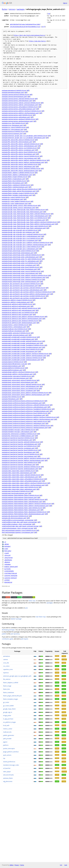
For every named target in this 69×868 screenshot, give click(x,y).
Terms (22, 865)
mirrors (12, 9)
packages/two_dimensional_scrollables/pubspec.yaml (18, 436)
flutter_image (7, 686)
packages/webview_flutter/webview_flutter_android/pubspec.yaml (22, 502)
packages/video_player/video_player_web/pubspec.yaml (19, 489)
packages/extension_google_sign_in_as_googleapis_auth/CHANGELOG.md (25, 136)
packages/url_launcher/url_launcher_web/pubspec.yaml (19, 465)
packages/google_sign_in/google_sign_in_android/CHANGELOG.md (22, 234)
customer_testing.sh (10, 578)
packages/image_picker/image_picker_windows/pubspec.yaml (21, 282)
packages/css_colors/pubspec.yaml (13, 129)
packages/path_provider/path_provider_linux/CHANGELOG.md (21, 349)
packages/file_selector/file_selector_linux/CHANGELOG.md (20, 152)
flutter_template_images (11, 699)
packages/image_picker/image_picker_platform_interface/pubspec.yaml (24, 277)
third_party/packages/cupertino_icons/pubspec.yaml (18, 532)
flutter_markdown (9, 692)
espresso (6, 673)
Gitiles (11, 865)
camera (5, 659)
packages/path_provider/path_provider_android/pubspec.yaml (21, 343)
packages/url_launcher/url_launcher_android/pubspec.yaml (20, 444)
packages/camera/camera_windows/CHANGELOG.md (18, 119)
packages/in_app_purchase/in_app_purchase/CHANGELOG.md (21, 284)
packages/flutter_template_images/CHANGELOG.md (18, 193)
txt (61, 865)
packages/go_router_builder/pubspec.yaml (15, 203)
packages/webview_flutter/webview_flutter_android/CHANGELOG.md (23, 499)
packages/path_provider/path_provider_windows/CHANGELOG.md (22, 358)
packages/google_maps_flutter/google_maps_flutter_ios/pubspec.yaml (23, 220)
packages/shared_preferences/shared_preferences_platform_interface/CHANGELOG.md (29, 417)
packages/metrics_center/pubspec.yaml (14, 327)
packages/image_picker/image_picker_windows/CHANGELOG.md (22, 280)
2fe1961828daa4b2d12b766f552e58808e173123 (25, 27)
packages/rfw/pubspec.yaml (10, 399)
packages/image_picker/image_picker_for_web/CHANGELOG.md (22, 259)
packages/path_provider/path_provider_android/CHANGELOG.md (22, 341)
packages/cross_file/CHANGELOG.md (13, 123)
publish (4, 634)
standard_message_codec (11, 765)
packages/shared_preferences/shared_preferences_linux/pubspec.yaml (23, 415)
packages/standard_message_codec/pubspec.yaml (17, 432)
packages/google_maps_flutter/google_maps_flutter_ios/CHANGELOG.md (25, 218)
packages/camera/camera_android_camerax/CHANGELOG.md (21, 103)
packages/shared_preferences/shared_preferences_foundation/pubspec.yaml (25, 411)
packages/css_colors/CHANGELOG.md (14, 127)
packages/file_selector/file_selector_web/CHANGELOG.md (20, 164)
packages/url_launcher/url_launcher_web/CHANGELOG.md (20, 462)
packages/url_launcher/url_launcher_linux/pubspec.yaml (19, 452)
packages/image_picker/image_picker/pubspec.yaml (18, 253)
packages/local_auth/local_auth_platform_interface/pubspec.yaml (22, 319)
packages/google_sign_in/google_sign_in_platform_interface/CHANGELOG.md (26, 242)
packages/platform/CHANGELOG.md (13, 368)
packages (21, 9)
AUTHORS (7, 569)
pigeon (5, 742)
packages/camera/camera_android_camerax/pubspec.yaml (20, 105)
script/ (6, 549)
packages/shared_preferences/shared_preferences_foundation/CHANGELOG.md (27, 409)
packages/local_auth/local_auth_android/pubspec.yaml (19, 310)
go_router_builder (8, 706)
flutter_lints (7, 689)
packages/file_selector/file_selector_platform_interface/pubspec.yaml (23, 162)
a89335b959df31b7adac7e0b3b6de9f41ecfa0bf (25, 24)
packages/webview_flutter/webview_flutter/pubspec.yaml (19, 497)
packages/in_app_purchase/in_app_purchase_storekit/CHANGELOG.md (23, 296)
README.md (8, 582)
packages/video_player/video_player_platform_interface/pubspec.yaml (23, 485)
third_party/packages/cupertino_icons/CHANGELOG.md (19, 530)
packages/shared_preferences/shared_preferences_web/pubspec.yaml (23, 423)
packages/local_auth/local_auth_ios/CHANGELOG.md (18, 312)
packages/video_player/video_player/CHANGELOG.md (18, 471)
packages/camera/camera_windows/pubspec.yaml (17, 121)
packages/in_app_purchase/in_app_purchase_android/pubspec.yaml (22, 290)
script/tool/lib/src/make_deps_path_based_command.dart (19, 522)
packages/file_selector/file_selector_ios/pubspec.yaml (18, 150)
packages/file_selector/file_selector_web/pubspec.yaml (19, 166)
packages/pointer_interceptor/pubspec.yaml (15, 378)
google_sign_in (8, 712)
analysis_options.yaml (11, 567)
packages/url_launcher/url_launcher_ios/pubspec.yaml (18, 448)
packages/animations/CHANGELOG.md (14, 90)
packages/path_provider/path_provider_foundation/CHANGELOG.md (23, 345)
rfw (4, 758)
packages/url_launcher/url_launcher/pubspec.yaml (17, 440)
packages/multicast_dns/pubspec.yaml (14, 331)
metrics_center (8, 729)
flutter (5, 9)
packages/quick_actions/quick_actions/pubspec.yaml (18, 382)
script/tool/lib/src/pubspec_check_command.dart (17, 524)
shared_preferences (9, 762)
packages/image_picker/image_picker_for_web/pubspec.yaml (20, 261)
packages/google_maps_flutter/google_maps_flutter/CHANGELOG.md (23, 210)
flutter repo (32, 601)
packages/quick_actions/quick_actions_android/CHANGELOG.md (22, 384)
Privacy (17, 865)
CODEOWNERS (9, 571)
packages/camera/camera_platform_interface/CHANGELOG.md (21, 111)
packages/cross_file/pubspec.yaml (12, 125)
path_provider (7, 739)
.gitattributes (8, 560)
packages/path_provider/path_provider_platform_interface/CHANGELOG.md (25, 354)
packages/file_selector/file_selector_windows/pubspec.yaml (20, 171)
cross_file (6, 663)
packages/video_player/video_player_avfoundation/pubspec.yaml (22, 481)
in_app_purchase (8, 719)
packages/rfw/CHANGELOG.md (12, 397)
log (49, 14)
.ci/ (5, 542)
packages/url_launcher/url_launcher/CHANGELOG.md (18, 438)
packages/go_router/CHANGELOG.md (14, 197)
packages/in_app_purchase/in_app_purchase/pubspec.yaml (20, 286)
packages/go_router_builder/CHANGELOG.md (16, 201)
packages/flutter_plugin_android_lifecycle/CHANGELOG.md (20, 189)
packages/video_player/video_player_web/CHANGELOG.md (20, 487)
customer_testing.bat (11, 576)
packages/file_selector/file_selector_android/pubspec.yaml (20, 146)
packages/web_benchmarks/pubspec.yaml (15, 493)
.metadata (7, 564)
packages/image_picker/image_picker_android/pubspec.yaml (20, 257)
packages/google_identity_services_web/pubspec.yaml (18, 208)
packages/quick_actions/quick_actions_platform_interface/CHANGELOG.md (25, 393)
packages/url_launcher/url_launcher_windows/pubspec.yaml (20, 469)
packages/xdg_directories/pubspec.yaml (14, 518)
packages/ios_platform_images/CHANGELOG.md (17, 300)
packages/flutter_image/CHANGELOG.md (15, 177)
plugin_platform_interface (11, 752)
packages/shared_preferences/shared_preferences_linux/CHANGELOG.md (25, 413)
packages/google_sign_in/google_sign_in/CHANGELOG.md (20, 230)
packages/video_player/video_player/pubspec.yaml (17, 473)
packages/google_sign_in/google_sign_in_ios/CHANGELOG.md (21, 238)
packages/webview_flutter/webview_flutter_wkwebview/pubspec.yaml (23, 514)
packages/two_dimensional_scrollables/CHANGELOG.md (19, 434)
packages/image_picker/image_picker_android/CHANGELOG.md (21, 255)
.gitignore (7, 562)
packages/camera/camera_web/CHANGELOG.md (17, 115)
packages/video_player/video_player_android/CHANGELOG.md (21, 475)
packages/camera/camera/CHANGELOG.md (15, 95)
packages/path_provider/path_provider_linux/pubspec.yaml (20, 351)
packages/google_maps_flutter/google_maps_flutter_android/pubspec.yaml (25, 216)
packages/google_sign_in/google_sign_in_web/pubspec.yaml (20, 249)
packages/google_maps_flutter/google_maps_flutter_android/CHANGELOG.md (26, 214)
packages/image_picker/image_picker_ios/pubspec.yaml (19, 265)
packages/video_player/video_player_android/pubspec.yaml (20, 477)
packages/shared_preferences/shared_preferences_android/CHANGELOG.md (25, 405)
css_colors (6, 666)
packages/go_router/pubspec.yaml (12, 199)
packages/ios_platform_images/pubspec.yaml (16, 302)
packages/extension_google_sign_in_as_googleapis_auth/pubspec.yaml (24, 138)
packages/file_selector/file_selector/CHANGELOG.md (18, 140)
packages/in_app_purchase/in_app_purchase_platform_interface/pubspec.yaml (26, 294)
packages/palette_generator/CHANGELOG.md (16, 333)
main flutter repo (41, 617)
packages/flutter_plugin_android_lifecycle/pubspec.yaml (19, 191)
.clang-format (8, 558)
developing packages (8, 630)
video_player (7, 772)
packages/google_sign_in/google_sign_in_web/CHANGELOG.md (21, 247)
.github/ (7, 544)
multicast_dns (7, 732)
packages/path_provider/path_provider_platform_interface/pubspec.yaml (24, 356)
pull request (25, 639)
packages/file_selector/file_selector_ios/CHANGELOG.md (19, 148)
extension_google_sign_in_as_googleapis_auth (17, 676)
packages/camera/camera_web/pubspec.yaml (16, 117)
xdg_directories (8, 781)
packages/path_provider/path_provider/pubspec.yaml (18, 339)
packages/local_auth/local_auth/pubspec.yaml (16, 306)
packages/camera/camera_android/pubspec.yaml (17, 101)
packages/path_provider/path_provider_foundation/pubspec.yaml (22, 347)
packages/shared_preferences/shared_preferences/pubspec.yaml (22, 403)
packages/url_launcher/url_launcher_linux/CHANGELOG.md (20, 450)
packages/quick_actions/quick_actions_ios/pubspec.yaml (19, 390)
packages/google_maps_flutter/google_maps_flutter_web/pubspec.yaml (24, 228)
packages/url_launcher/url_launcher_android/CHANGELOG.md (21, 442)
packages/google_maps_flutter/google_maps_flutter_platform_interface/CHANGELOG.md (29, 222)
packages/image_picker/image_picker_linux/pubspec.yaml (19, 269)
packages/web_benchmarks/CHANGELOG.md (16, 491)
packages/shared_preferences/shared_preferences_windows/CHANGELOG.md (26, 426)
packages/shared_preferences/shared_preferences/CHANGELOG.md (23, 401)
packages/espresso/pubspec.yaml (12, 134)
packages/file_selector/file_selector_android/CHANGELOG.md (21, 144)
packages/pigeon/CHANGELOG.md (13, 362)
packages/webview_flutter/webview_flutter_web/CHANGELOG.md (22, 508)
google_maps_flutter (9, 709)
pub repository (15, 634)
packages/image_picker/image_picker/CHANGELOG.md (19, 251)
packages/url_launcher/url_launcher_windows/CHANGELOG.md (21, 467)
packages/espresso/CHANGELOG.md (13, 131)
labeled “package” (16, 619)
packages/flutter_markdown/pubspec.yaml (15, 187)
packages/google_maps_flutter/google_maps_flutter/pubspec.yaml (22, 212)
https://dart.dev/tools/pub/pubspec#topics (29, 35)
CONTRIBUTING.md (11, 573)
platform (6, 745)
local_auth (6, 725)
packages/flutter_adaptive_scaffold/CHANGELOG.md (18, 173)
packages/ (7, 546)
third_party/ (8, 551)
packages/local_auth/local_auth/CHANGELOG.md (17, 304)
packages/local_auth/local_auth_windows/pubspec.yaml (19, 323)
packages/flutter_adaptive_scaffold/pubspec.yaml (17, 175)
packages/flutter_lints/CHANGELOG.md (14, 181)
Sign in (65, 3)
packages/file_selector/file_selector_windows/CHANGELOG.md (21, 168)
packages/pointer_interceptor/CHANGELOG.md (16, 376)
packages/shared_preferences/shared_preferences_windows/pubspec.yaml (25, 428)
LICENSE (7, 580)
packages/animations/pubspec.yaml (13, 92)
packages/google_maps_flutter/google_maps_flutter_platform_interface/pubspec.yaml (28, 224)
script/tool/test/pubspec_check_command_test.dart (18, 528)
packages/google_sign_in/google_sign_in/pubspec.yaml (19, 232)
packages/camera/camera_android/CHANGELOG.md (18, 99)
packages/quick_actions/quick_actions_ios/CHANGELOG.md (20, 388)
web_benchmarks (8, 775)
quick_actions (7, 755)
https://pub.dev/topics (37, 41)
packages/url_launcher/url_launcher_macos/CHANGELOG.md (20, 454)
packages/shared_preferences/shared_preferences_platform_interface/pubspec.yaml (28, 419)
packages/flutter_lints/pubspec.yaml (13, 183)
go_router (6, 702)
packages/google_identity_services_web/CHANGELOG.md (20, 205)
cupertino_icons (8, 669)
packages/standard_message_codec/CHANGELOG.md (18, 430)
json (66, 865)
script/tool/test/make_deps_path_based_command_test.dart (20, 526)
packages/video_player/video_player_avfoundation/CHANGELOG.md (23, 479)
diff (43, 27)
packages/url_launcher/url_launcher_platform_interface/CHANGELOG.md (24, 458)
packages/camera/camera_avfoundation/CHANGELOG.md (20, 107)
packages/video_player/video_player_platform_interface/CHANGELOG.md (24, 483)
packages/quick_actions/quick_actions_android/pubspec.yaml (21, 386)
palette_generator (9, 735)
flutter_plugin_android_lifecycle (12, 696)
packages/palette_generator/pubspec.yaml (15, 335)
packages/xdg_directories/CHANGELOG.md (15, 516)
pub (26, 608)
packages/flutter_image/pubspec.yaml (14, 179)
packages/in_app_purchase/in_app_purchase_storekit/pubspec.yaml (22, 298)
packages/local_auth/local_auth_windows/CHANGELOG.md (20, 321)
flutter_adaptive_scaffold (11, 683)
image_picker (7, 715)
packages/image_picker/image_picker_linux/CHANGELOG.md (20, 267)
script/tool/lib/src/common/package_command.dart (18, 520)
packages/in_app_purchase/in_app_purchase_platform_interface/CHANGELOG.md (27, 292)
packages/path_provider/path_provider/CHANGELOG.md (19, 337)
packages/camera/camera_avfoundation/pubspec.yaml (19, 109)
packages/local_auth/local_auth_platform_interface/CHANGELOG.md (23, 317)
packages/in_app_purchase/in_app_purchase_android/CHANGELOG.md (23, 288)
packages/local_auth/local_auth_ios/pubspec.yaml (17, 314)
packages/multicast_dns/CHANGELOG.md (15, 329)
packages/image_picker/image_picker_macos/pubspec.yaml (20, 273)
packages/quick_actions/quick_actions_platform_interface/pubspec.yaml (24, 395)
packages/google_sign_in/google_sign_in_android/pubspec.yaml (21, 236)
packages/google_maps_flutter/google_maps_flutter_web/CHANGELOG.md (25, 226)
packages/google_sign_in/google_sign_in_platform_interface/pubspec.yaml (25, 245)
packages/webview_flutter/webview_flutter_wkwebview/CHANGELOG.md (24, 512)
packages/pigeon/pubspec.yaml (12, 366)
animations (7, 656)
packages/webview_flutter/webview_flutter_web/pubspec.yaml (21, 510)
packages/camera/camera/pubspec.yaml (14, 97)
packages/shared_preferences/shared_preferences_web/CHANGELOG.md (24, 421)
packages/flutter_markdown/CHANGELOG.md (16, 185)
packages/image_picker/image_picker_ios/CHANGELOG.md (20, 263)
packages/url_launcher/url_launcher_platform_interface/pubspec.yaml (23, 460)
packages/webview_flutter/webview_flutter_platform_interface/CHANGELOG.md (26, 504)
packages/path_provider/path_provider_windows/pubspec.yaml (21, 360)
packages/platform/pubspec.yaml (12, 370)
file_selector (7, 679)
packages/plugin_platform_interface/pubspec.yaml (17, 374)
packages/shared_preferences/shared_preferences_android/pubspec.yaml (24, 407)
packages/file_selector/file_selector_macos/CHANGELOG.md (20, 156)
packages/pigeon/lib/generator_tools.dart (15, 364)
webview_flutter (8, 778)
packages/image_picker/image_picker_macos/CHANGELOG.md (21, 271)
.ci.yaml (7, 553)
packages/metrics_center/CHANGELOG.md (15, 325)
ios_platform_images (10, 722)
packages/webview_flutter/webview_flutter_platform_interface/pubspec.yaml (25, 506)
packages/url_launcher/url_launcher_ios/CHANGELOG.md (19, 446)
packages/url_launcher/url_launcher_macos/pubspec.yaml (19, 456)
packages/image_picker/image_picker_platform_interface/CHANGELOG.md (25, 275)
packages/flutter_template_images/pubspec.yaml (17, 195)
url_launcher (7, 768)
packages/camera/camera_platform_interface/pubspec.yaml (20, 113)
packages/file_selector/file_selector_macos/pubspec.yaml (19, 158)
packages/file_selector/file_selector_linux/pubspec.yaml (19, 154)
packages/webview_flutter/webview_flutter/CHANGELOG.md (20, 495)
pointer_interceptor (9, 748)
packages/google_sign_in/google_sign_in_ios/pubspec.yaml (20, 240)
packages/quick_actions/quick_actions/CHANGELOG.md (19, 380)
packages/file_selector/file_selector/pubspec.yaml (17, 142)
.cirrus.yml (7, 555)
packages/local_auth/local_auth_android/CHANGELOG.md (20, 308)
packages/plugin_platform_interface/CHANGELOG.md (18, 372)
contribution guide (7, 639)
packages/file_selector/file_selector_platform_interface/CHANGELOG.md (24, 160)
